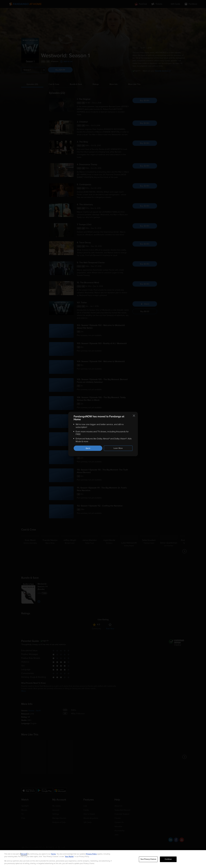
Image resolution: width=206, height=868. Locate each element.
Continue (168, 859)
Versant (24, 854)
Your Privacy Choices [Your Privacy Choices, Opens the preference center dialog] (148, 859)
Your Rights (69, 857)
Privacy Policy (91, 854)
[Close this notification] (134, 416)
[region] (103, 859)
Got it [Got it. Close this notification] (88, 448)
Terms (53, 854)
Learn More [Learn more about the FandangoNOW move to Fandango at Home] (118, 448)
